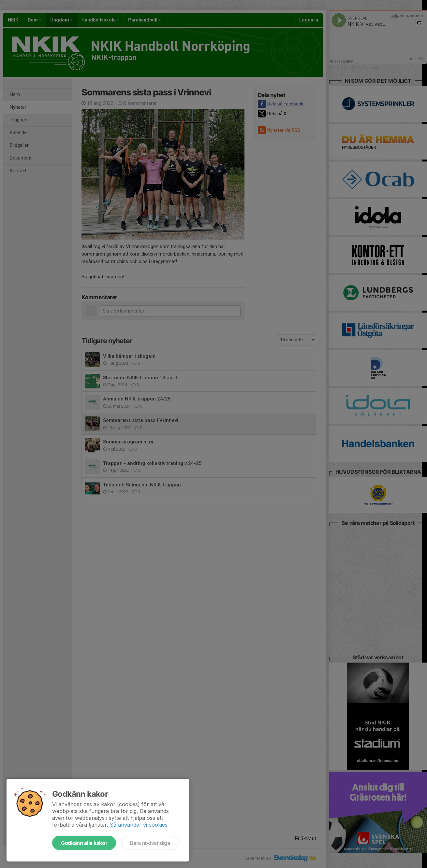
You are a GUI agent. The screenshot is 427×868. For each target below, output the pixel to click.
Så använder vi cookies (139, 825)
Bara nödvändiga (150, 843)
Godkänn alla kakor (84, 843)
